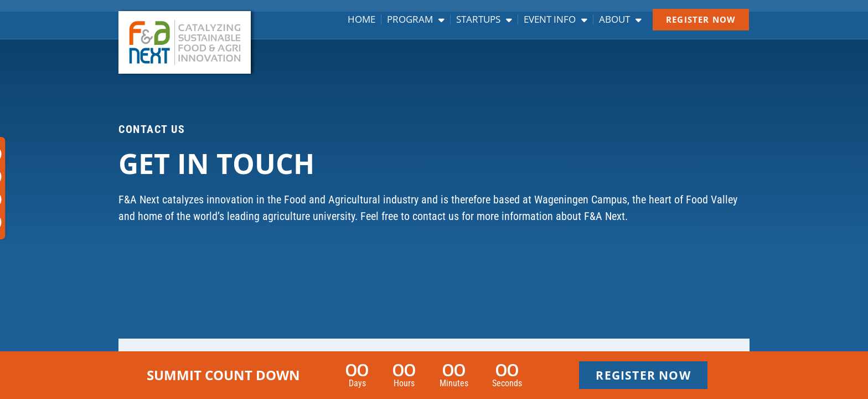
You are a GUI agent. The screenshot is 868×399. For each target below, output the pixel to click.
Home (361, 19)
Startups (484, 19)
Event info (556, 19)
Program (416, 19)
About (620, 19)
